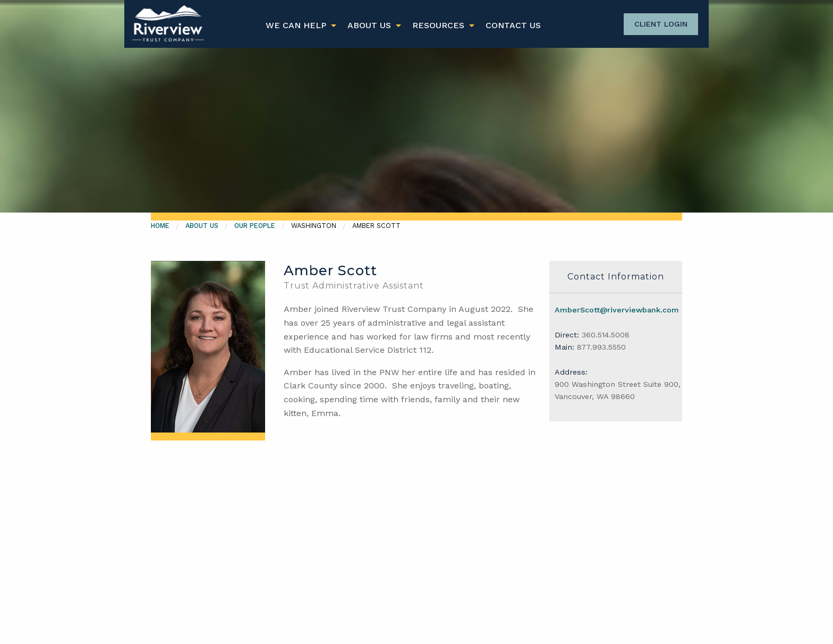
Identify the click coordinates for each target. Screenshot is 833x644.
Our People (255, 226)
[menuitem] (298, 25)
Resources (438, 25)
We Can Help (296, 25)
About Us (369, 25)
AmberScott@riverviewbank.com (617, 310)
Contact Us (513, 25)
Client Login (661, 24)
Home (160, 226)
